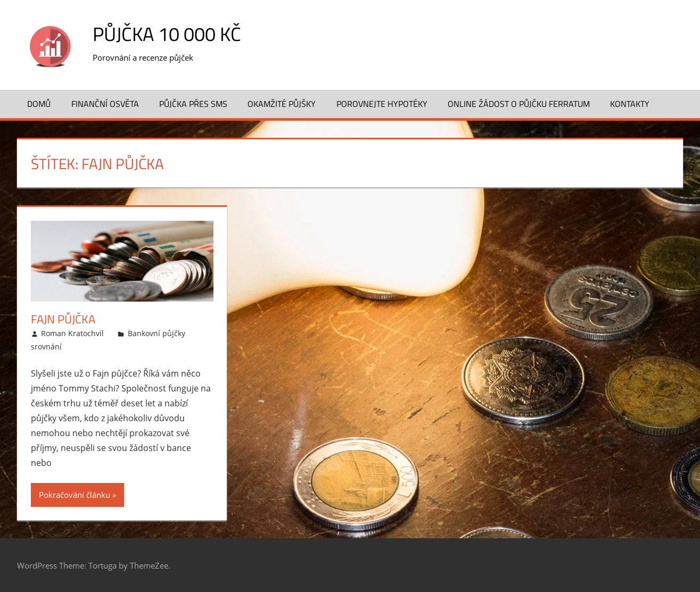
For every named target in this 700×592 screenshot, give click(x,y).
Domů (39, 104)
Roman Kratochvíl (72, 333)
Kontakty (630, 104)
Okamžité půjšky (282, 104)
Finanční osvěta (105, 104)
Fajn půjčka (63, 319)
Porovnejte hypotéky (382, 104)
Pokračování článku (75, 495)
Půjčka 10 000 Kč (167, 34)
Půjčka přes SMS (193, 104)
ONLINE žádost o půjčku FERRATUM (519, 104)
